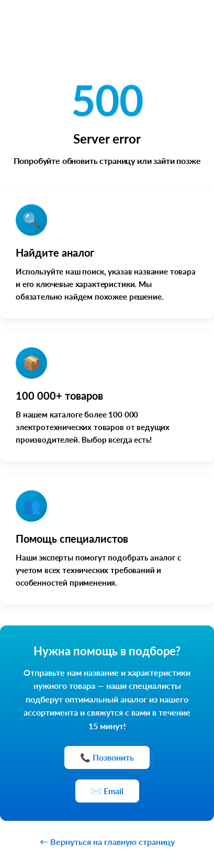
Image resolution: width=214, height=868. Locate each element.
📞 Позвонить (107, 757)
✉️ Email (107, 791)
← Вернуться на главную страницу (107, 842)
